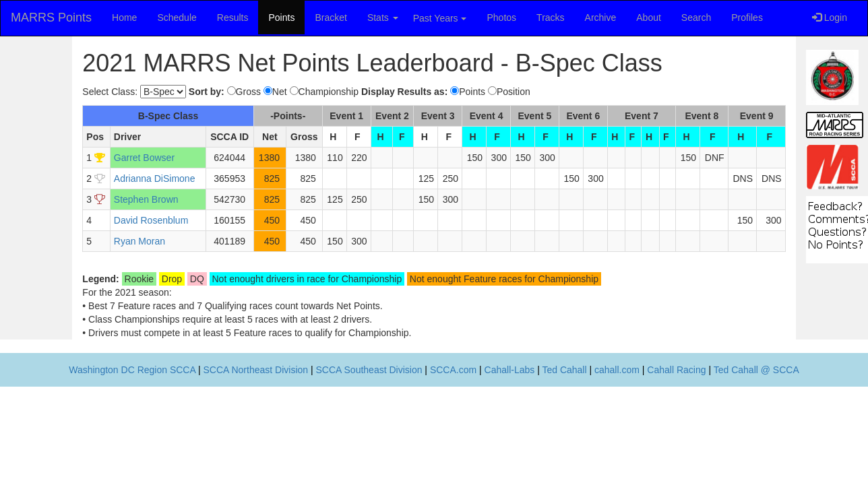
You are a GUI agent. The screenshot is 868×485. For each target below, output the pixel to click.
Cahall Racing (676, 370)
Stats (383, 18)
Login (830, 18)
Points (281, 18)
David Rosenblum (151, 220)
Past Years (440, 18)
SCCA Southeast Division (369, 370)
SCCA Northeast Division (255, 370)
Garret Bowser (144, 158)
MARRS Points (51, 18)
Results (233, 18)
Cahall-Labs (510, 370)
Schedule (177, 18)
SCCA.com (453, 370)
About (649, 18)
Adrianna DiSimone (155, 179)
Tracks (550, 18)
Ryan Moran (139, 241)
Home (124, 18)
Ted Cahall (564, 370)
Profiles (747, 18)
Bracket (331, 18)
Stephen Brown (146, 199)
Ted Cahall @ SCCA (756, 370)
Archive (601, 18)
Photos (502, 18)
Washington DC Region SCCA (132, 370)
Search (696, 18)
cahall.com (617, 370)
